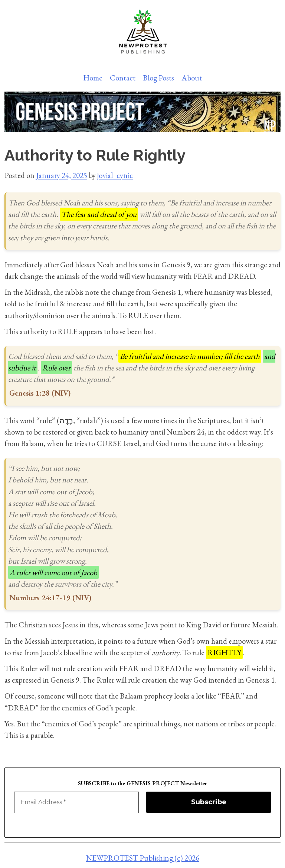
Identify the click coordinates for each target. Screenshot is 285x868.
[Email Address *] (76, 802)
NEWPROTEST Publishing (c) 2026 (143, 858)
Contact (123, 78)
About (192, 78)
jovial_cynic (115, 175)
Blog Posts (158, 78)
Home (93, 78)
